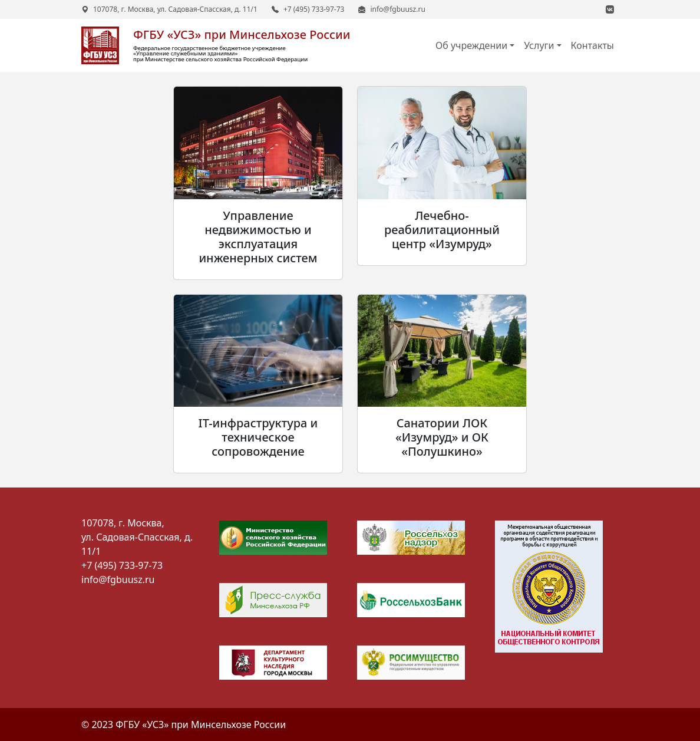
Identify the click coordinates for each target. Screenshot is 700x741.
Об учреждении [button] (471, 45)
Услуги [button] (539, 45)
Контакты (592, 45)
